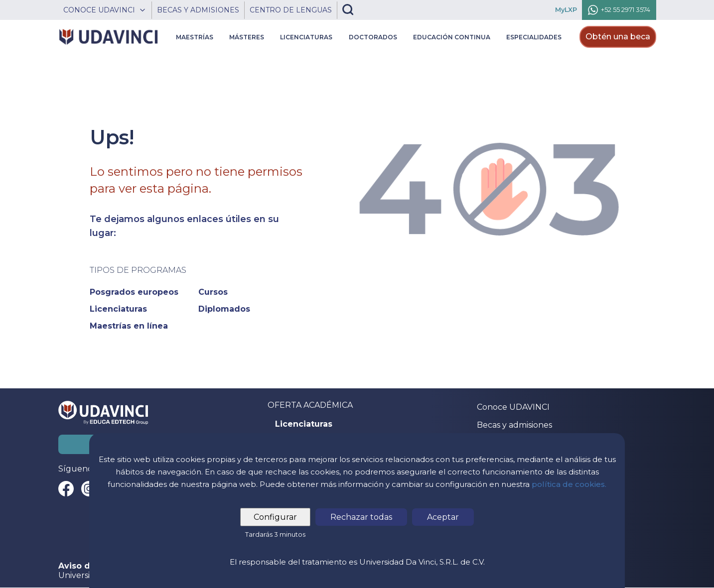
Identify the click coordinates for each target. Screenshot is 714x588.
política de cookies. (569, 484)
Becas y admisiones (514, 425)
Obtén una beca (618, 37)
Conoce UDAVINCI (513, 407)
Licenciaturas (304, 424)
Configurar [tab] (275, 517)
